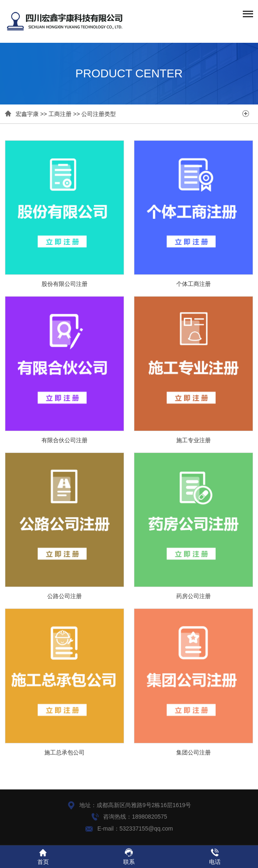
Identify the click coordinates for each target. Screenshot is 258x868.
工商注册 (60, 114)
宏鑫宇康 (27, 114)
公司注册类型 (99, 114)
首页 (43, 856)
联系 (129, 856)
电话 (215, 856)
